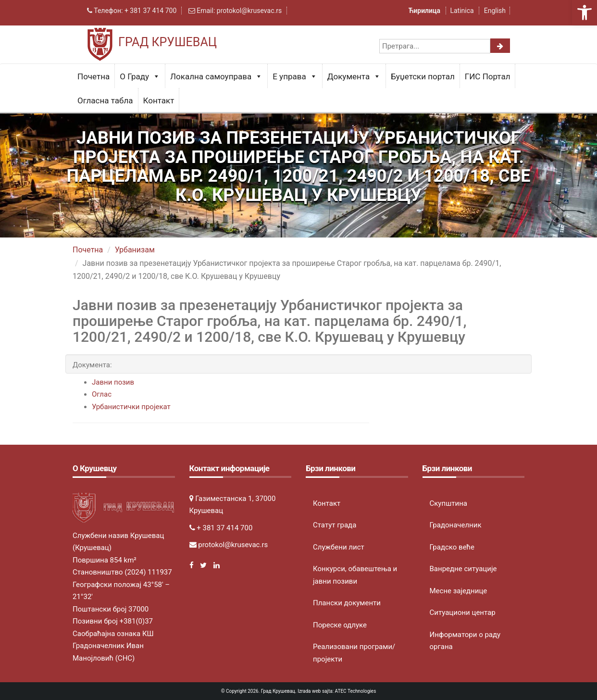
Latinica (462, 11)
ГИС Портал (488, 76)
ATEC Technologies (356, 691)
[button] (585, 12)
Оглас (102, 394)
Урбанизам (135, 250)
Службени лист (339, 547)
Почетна (93, 76)
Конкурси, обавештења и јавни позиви (355, 575)
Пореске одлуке (340, 625)
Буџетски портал (423, 76)
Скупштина (448, 503)
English (495, 11)
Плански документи (347, 603)
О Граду (140, 76)
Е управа (295, 76)
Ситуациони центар (463, 612)
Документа (354, 76)
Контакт (159, 100)
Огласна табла (105, 100)
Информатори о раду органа (465, 641)
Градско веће (452, 547)
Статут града (335, 525)
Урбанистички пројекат (131, 407)
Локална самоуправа (216, 76)
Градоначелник (456, 525)
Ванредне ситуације (463, 569)
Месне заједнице (459, 591)
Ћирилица (425, 11)
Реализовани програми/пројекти (354, 653)
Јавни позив (113, 382)
